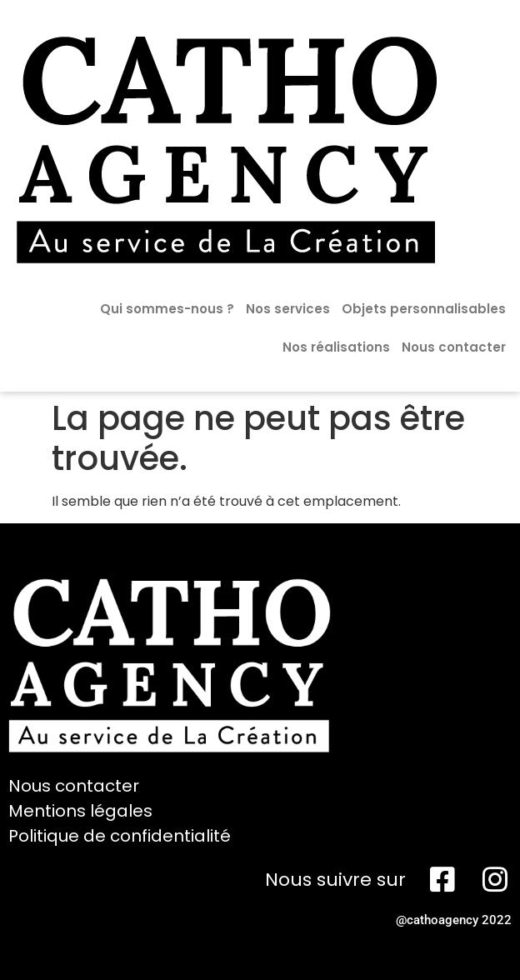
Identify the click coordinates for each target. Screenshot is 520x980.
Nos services (288, 309)
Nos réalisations (336, 347)
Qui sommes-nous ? (167, 309)
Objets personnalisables (424, 309)
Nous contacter (454, 347)
